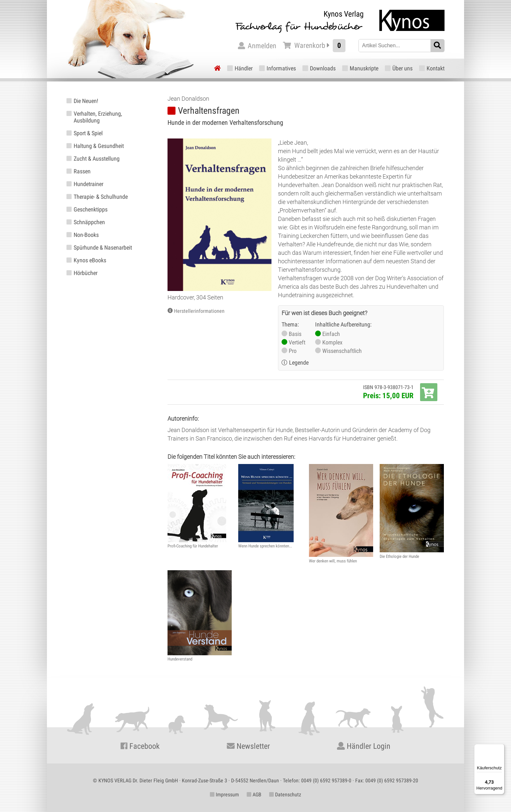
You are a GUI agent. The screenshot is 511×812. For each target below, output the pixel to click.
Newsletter (248, 746)
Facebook (140, 746)
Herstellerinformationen (199, 311)
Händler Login (364, 746)
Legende (299, 362)
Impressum (224, 795)
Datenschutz (285, 795)
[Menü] (501, 748)
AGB (254, 795)
